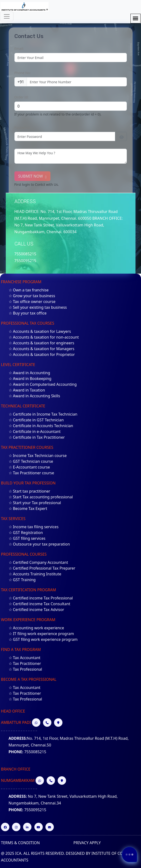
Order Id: (21, 97)
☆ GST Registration (26, 533)
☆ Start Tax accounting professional (41, 497)
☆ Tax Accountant (25, 658)
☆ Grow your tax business (32, 296)
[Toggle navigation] (7, 16)
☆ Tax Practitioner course (31, 473)
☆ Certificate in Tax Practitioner (37, 437)
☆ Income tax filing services (34, 527)
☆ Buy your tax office (28, 313)
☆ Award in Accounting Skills (34, 396)
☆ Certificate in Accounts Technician (41, 426)
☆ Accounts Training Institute (35, 574)
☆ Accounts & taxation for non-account (44, 337)
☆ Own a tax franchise (29, 290)
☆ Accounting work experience (36, 628)
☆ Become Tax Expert (28, 508)
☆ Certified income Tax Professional (41, 598)
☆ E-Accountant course (29, 467)
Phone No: (23, 73)
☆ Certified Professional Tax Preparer (42, 568)
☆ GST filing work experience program (43, 639)
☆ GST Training (22, 580)
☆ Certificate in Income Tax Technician (43, 414)
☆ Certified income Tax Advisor (36, 610)
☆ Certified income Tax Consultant (40, 604)
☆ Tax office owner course (32, 302)
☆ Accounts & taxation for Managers (42, 349)
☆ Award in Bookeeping (30, 379)
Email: (19, 48)
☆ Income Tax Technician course (38, 456)
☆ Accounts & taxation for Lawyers (40, 331)
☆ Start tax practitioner (29, 491)
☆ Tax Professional (25, 669)
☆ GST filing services (27, 538)
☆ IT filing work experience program (41, 634)
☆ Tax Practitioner (25, 663)
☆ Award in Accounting (29, 373)
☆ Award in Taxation (27, 390)
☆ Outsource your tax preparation (39, 544)
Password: (22, 127)
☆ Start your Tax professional (35, 503)
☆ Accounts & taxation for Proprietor (42, 354)
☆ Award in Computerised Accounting (43, 384)
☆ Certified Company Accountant (38, 562)
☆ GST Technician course (31, 461)
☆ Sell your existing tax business (38, 307)
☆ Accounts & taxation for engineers (42, 343)
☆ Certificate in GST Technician (36, 420)
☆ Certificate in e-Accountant (35, 431)
